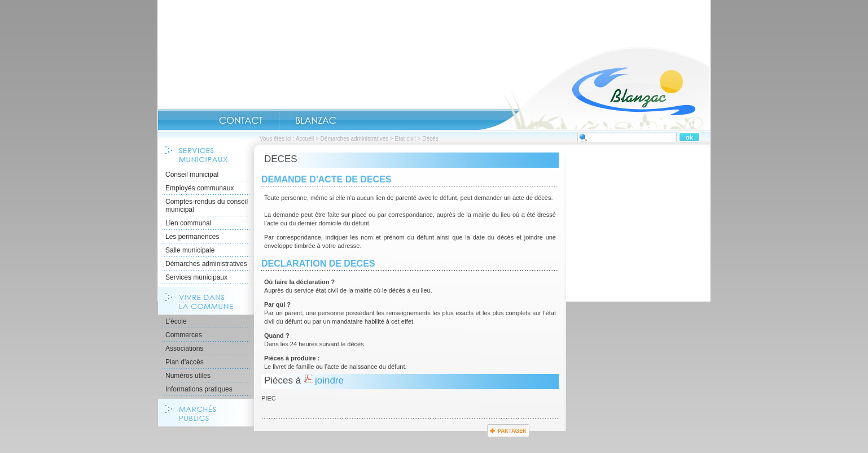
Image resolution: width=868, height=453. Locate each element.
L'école (176, 321)
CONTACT (241, 120)
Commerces (184, 335)
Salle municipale (190, 250)
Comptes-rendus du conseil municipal (207, 206)
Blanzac (315, 120)
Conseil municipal (192, 175)
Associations (184, 349)
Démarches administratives (355, 139)
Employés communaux (200, 188)
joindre (329, 380)
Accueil (594, 88)
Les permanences (192, 237)
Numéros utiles (188, 376)
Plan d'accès (185, 362)
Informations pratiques (199, 389)
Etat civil (405, 139)
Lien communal (188, 223)
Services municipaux (196, 277)
